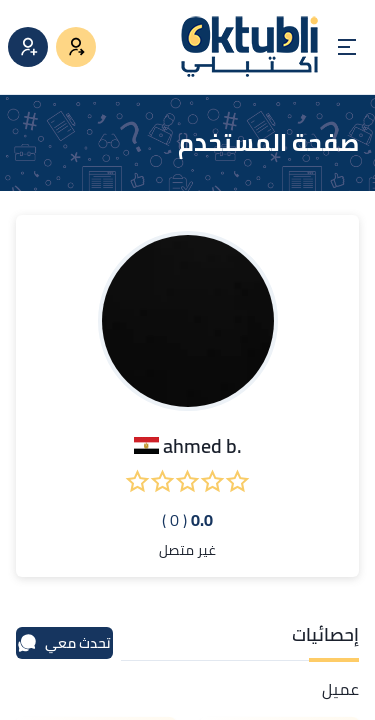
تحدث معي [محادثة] (64, 643)
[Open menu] (347, 47)
